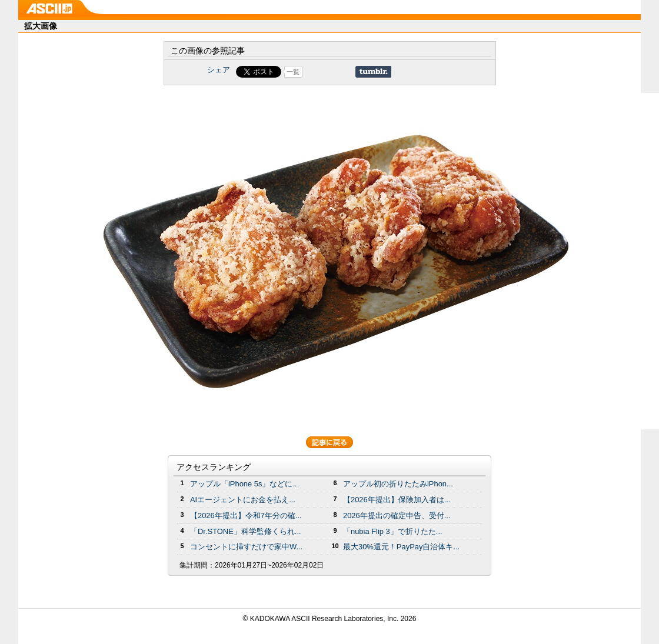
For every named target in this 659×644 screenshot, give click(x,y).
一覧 (293, 72)
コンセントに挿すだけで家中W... (246, 547)
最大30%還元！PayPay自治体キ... (401, 547)
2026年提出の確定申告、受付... (397, 515)
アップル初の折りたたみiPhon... (398, 484)
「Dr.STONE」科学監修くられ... (246, 531)
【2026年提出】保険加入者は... (397, 500)
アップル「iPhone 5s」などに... (244, 484)
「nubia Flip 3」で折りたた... (393, 531)
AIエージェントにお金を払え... (243, 500)
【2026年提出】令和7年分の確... (246, 515)
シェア (219, 70)
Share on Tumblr (373, 72)
